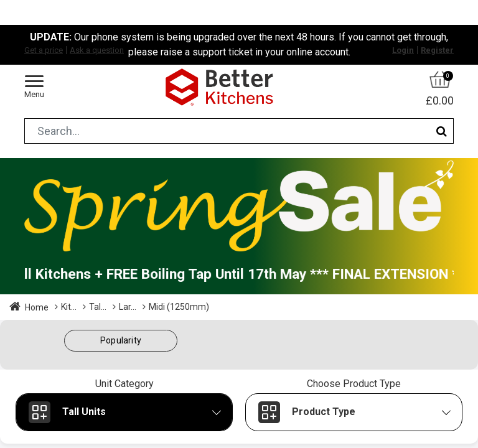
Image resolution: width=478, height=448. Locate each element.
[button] (121, 341)
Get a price (44, 50)
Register (437, 50)
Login (403, 50)
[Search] (442, 131)
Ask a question (97, 50)
